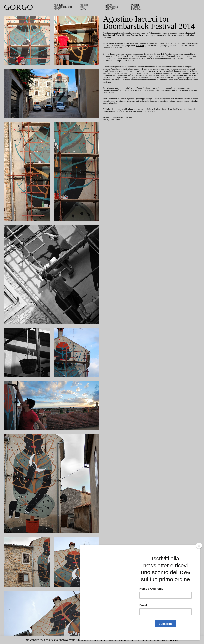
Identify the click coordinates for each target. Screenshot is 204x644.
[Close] (199, 550)
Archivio (59, 5)
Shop (82, 7)
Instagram (137, 9)
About (109, 5)
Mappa (83, 9)
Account (110, 9)
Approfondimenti (63, 7)
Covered (165, 47)
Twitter (136, 5)
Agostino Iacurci (153, 36)
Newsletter (112, 7)
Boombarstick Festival (125, 36)
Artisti (58, 9)
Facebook (137, 7)
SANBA (169, 55)
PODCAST (84, 5)
